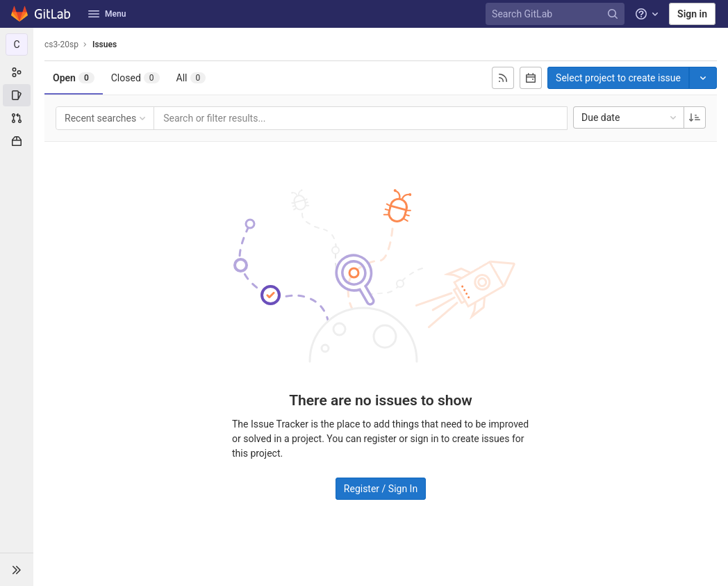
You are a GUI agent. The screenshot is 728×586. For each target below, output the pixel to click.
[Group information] (17, 72)
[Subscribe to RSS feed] (503, 78)
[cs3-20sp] (17, 44)
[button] (17, 569)
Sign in (692, 14)
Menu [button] (107, 14)
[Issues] (17, 95)
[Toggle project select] (703, 78)
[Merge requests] (17, 118)
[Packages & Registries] (17, 141)
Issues (105, 44)
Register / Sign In (381, 489)
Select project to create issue (618, 78)
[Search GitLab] (557, 14)
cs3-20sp (61, 44)
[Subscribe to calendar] (531, 78)
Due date (630, 117)
